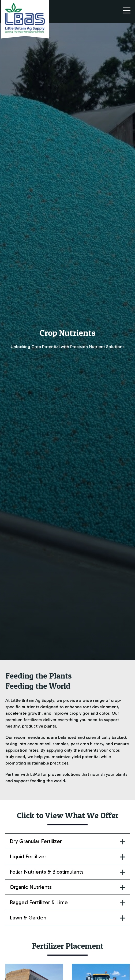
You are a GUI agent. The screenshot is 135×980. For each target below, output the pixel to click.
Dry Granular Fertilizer (36, 841)
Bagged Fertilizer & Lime (39, 902)
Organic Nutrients (31, 887)
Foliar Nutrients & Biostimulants (47, 872)
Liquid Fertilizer (28, 856)
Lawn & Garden (28, 918)
